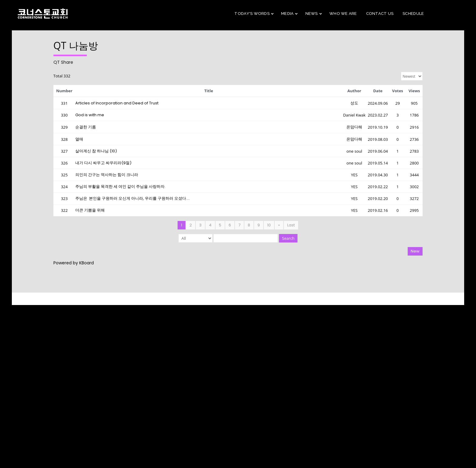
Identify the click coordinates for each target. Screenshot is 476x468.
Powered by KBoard (74, 263)
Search (288, 238)
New (415, 251)
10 (269, 225)
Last (291, 225)
